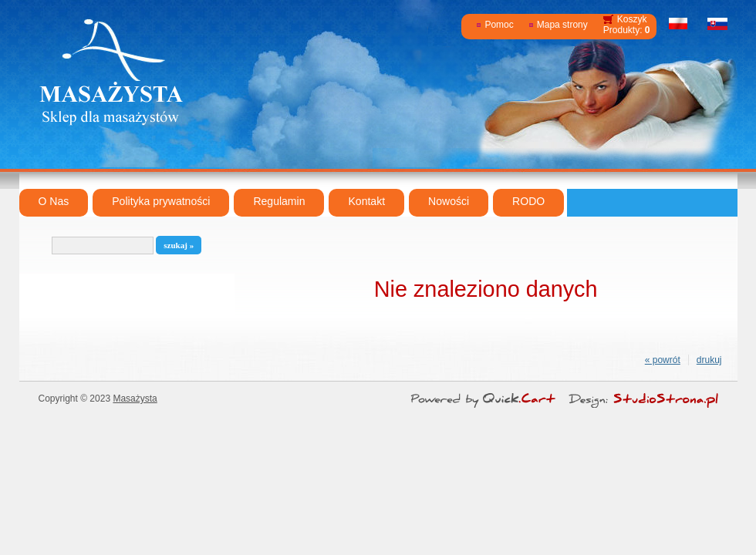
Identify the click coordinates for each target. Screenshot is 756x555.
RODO (528, 201)
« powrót (663, 360)
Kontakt (366, 201)
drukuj (709, 360)
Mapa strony (562, 25)
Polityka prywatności (161, 201)
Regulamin (279, 201)
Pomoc (499, 25)
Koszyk (632, 19)
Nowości (449, 201)
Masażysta (135, 399)
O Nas (54, 201)
